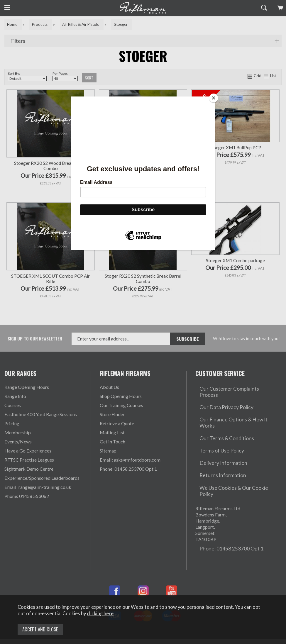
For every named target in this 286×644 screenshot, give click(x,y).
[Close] (214, 98)
